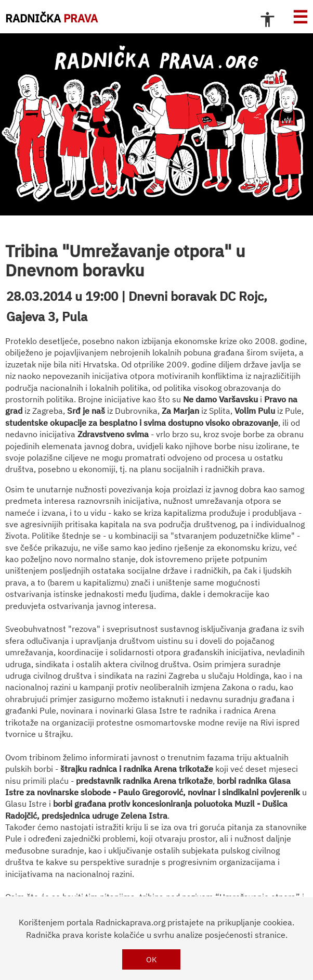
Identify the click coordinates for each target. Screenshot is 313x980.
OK (152, 959)
